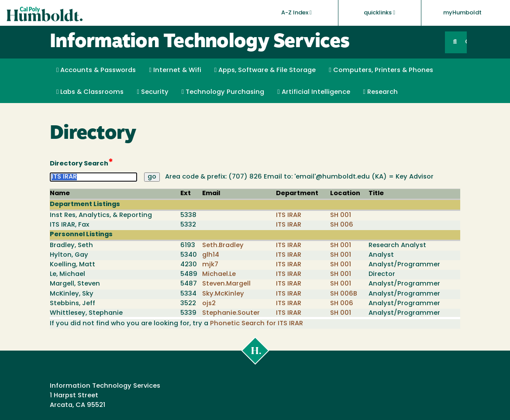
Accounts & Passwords (96, 70)
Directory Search (81, 163)
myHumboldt (462, 13)
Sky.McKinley (223, 294)
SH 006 (342, 225)
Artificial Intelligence (314, 92)
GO (466, 42)
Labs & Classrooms (90, 92)
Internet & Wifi (175, 70)
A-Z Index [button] (296, 13)
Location (345, 194)
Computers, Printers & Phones (381, 70)
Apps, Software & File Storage (265, 70)
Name (60, 194)
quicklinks (379, 13)
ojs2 (209, 304)
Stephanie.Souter (231, 313)
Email (211, 194)
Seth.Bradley (223, 246)
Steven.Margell (226, 284)
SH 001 (341, 215)
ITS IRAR (289, 215)
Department (297, 194)
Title (376, 194)
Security (152, 92)
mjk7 (210, 265)
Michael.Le (219, 274)
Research (381, 92)
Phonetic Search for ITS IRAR (257, 324)
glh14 (211, 255)
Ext (186, 194)
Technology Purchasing (223, 92)
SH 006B (344, 294)
